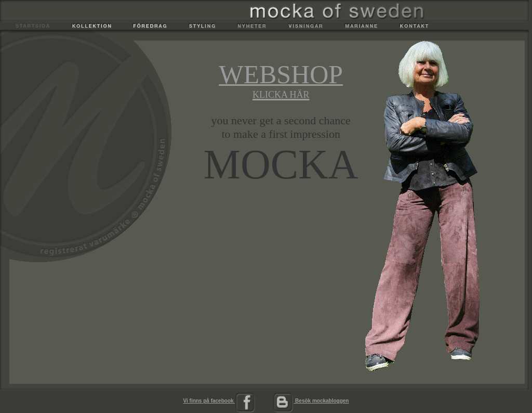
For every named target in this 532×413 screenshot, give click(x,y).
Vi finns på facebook (220, 401)
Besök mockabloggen (311, 401)
